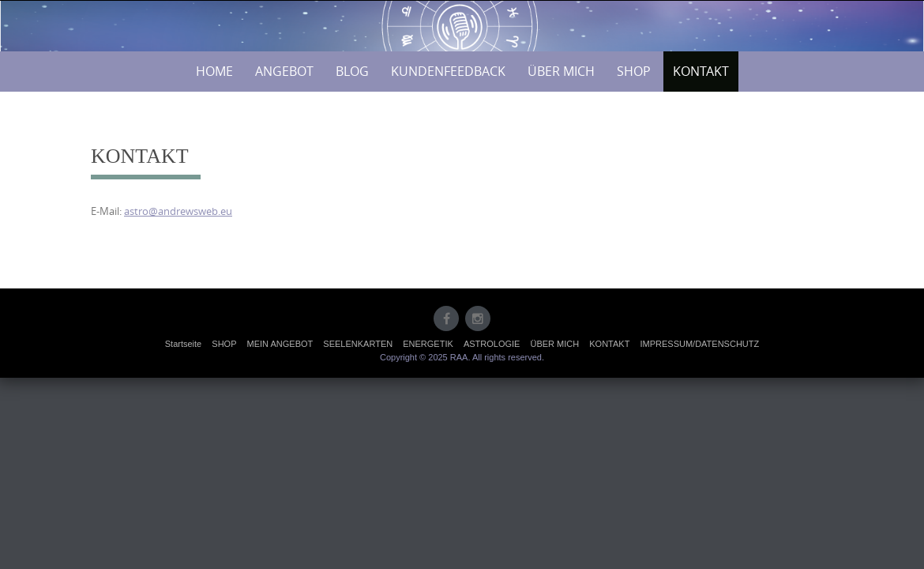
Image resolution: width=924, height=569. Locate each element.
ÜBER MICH (561, 71)
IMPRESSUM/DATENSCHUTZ (699, 344)
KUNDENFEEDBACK (448, 71)
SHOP (634, 71)
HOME (214, 71)
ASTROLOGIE (492, 344)
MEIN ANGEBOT (280, 344)
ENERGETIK (428, 344)
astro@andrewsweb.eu (178, 211)
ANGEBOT (284, 71)
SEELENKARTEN (358, 344)
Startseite (183, 344)
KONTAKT (701, 71)
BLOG (352, 71)
